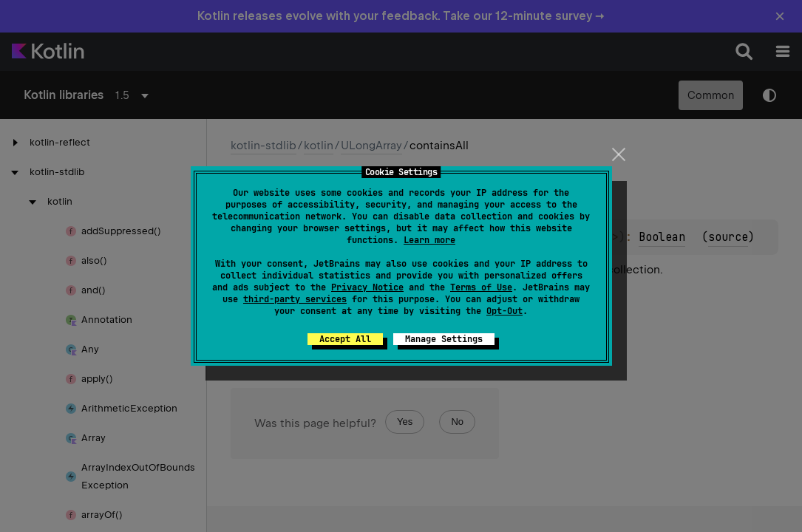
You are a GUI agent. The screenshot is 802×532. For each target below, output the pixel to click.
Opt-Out (504, 311)
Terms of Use (481, 287)
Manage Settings (444, 339)
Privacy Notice (367, 287)
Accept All (345, 339)
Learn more (429, 240)
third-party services (295, 299)
